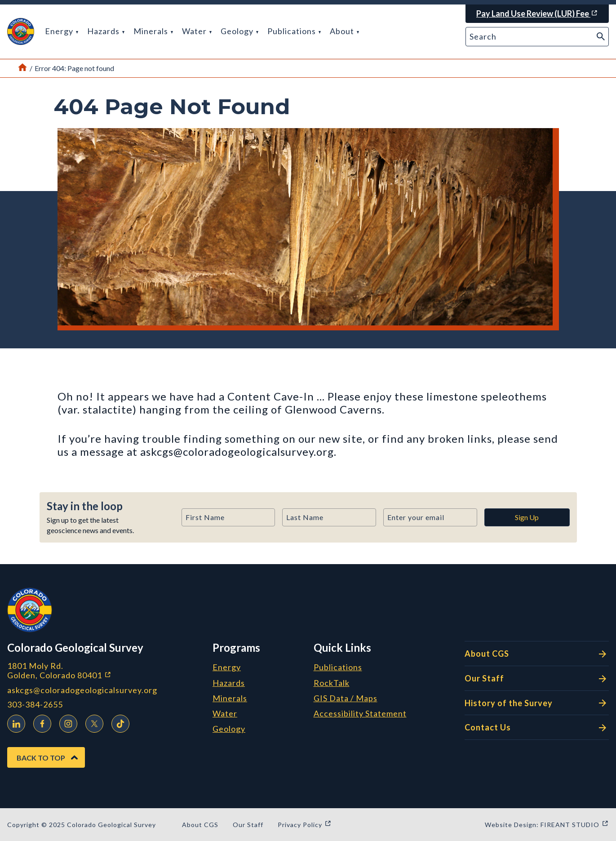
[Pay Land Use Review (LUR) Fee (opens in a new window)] (537, 14)
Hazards (106, 31)
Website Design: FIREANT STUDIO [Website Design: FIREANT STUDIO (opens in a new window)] (547, 825)
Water (197, 31)
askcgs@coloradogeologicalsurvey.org (82, 690)
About (344, 31)
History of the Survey (537, 703)
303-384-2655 (35, 705)
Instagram (66, 722)
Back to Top (41, 758)
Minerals (153, 31)
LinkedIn (14, 722)
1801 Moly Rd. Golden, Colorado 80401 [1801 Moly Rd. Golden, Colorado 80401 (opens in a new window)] (106, 670)
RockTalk (332, 683)
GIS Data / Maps (346, 699)
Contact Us (537, 728)
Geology (239, 31)
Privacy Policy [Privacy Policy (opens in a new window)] (305, 825)
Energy (62, 31)
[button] (21, 31)
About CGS (537, 654)
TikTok (118, 722)
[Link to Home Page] (22, 68)
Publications (294, 31)
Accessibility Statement (360, 714)
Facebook (40, 722)
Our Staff (537, 679)
